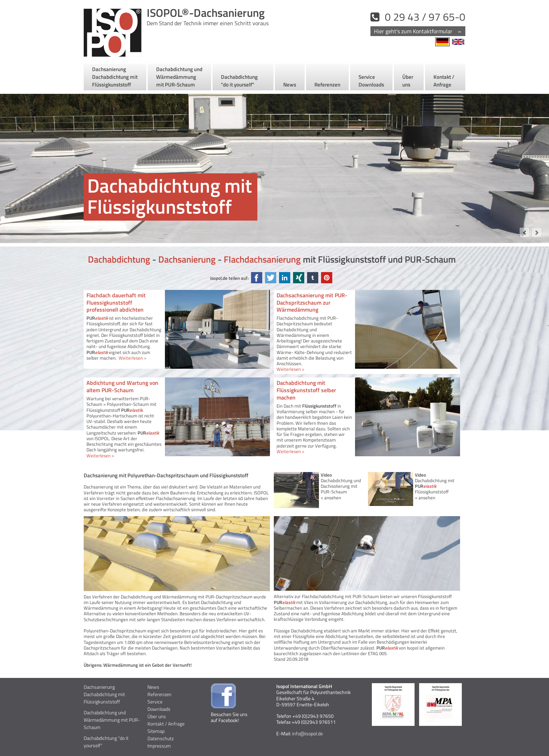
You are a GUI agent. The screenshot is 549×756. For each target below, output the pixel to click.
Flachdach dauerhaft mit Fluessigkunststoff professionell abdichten (116, 303)
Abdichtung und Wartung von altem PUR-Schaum (122, 386)
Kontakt (418, 32)
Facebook (257, 278)
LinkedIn (285, 278)
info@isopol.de (307, 733)
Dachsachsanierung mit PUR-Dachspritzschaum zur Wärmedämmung (312, 303)
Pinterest (327, 278)
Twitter (271, 278)
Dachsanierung (187, 259)
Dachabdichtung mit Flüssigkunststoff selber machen (306, 390)
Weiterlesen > (133, 358)
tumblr (313, 278)
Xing (299, 278)
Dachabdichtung (119, 259)
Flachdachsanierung (262, 259)
